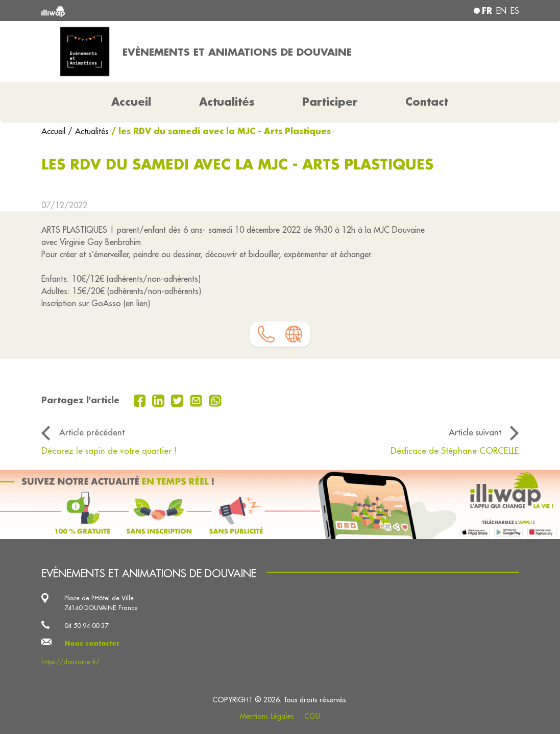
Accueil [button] (131, 102)
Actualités (227, 102)
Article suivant (475, 432)
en (501, 11)
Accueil (55, 131)
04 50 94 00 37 (86, 625)
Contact (427, 102)
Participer (330, 102)
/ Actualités (88, 131)
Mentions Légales (267, 716)
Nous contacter (92, 643)
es (515, 11)
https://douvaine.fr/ (70, 662)
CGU (312, 716)
